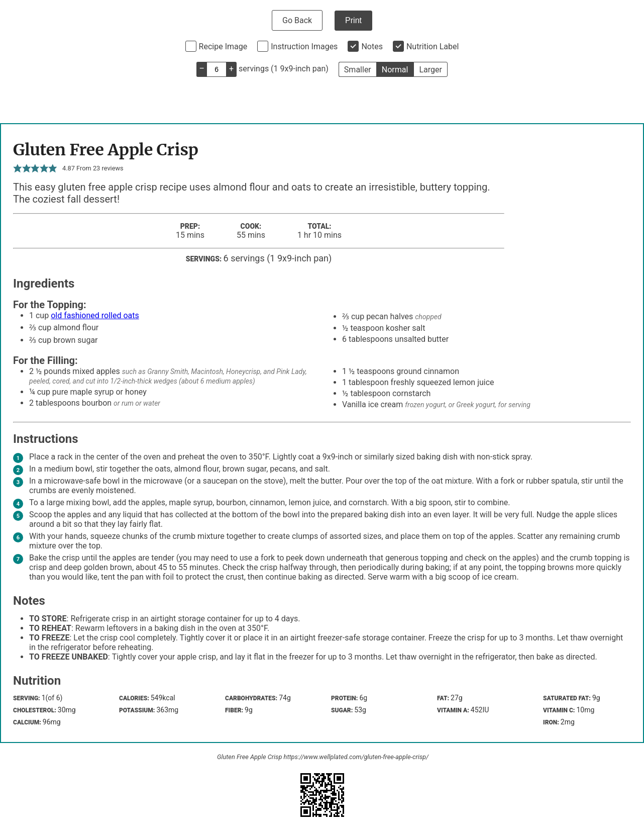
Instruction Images (304, 47)
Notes (372, 47)
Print (353, 20)
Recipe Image (223, 47)
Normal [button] (395, 70)
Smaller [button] (358, 70)
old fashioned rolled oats (95, 315)
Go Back (297, 20)
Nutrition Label (433, 47)
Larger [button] (430, 70)
